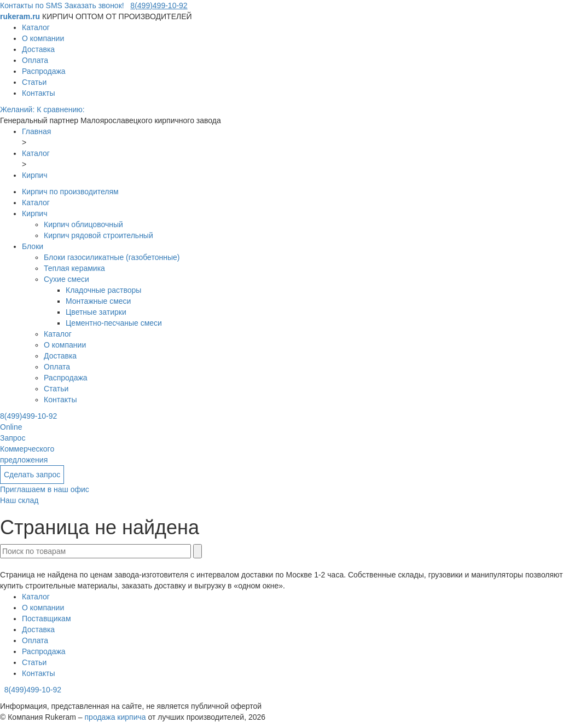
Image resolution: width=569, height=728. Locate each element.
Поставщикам (47, 619)
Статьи (34, 82)
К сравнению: (61, 109)
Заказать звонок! (94, 5)
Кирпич (34, 213)
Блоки (33, 246)
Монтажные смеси (98, 301)
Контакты (38, 93)
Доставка (38, 49)
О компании (43, 38)
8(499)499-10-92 (159, 5)
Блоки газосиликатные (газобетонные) (112, 257)
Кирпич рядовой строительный (98, 235)
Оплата (35, 60)
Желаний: (18, 109)
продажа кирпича (115, 717)
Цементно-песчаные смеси (114, 323)
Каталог (36, 27)
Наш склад (19, 500)
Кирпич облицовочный (83, 224)
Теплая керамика (74, 268)
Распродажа (44, 71)
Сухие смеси (66, 279)
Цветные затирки (96, 312)
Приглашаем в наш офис (45, 489)
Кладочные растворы (103, 290)
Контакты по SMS (31, 5)
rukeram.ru (21, 16)
